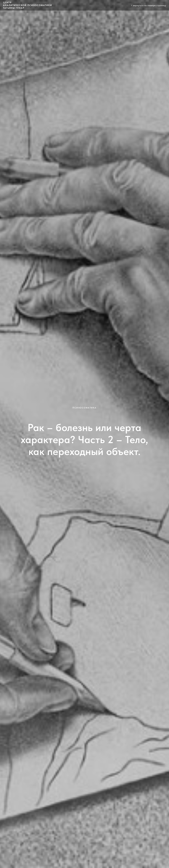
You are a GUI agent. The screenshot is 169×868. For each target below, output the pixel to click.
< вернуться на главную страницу (148, 5)
